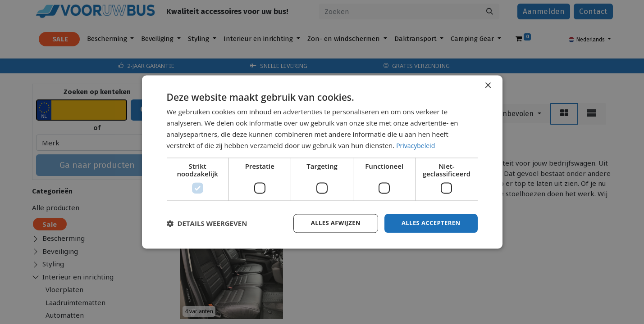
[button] (207, 224)
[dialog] (322, 162)
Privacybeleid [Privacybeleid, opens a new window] (417, 145)
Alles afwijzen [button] (330, 223)
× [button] (488, 85)
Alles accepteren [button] (429, 223)
